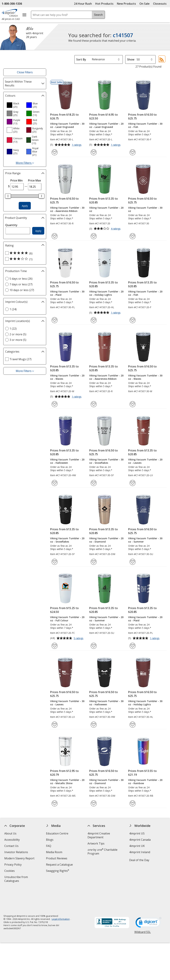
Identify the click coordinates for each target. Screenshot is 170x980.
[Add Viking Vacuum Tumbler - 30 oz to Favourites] (133, 236)
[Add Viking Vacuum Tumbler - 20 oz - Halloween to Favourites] (55, 483)
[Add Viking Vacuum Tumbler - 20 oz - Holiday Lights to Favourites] (94, 320)
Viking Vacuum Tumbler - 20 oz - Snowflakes (67, 540)
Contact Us (11, 846)
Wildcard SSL (142, 910)
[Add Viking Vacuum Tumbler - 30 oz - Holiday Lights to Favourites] (133, 725)
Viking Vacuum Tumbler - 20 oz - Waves (67, 377)
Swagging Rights (57, 871)
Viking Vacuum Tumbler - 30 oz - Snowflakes (106, 461)
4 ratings (116, 229)
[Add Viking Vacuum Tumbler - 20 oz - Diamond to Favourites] (94, 562)
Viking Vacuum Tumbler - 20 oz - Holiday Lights (106, 293)
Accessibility (12, 840)
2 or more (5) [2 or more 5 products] (18, 334)
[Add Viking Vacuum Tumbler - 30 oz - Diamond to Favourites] (94, 803)
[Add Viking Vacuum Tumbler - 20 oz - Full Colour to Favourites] (55, 646)
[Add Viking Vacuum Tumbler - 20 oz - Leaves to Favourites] (133, 483)
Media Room (54, 852)
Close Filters (25, 72)
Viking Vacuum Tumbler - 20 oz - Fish (145, 293)
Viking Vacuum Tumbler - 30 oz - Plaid (67, 293)
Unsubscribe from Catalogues (17, 879)
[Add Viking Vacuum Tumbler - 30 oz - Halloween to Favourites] (94, 725)
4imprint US (137, 833)
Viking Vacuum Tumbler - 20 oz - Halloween (67, 461)
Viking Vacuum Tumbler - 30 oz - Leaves (67, 703)
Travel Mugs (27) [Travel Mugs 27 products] (20, 359)
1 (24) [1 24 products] (13, 309)
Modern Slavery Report (20, 859)
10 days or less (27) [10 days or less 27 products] (22, 290)
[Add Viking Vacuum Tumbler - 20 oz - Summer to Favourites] (94, 646)
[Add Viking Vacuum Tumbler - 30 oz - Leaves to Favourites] (55, 725)
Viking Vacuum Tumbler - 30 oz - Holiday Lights (145, 703)
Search (98, 15)
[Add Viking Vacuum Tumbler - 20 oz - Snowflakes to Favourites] (55, 562)
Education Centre (57, 833)
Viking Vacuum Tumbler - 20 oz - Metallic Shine (67, 782)
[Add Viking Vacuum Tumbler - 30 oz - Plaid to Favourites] (55, 320)
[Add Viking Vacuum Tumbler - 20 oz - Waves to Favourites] (55, 404)
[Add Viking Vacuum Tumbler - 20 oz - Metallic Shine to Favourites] (55, 803)
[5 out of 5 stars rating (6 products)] (24, 253)
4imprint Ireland (140, 852)
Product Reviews (56, 858)
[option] (15, 105)
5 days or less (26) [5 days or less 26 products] (21, 279)
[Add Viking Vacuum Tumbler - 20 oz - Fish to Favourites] (133, 320)
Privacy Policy (13, 865)
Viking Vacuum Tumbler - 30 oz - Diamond (106, 782)
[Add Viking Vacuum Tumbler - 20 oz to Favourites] (94, 236)
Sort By (81, 59)
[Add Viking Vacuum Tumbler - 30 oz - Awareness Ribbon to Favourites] (55, 236)
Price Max (35, 180)
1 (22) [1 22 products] (13, 329)
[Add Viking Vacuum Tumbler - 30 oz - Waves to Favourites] (133, 404)
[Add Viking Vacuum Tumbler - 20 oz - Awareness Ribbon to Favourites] (94, 404)
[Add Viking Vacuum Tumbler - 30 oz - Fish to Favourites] (133, 152)
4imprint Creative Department (99, 835)
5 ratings (79, 638)
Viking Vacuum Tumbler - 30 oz (145, 209)
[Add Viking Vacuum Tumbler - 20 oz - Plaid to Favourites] (133, 646)
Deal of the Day (139, 860)
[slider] (8, 196)
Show (131, 59)
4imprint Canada (140, 840)
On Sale (144, 4)
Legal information (61, 895)
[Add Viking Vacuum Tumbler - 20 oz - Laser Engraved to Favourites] (94, 152)
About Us (10, 833)
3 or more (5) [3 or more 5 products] (18, 340)
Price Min (17, 180)
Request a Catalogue (59, 865)
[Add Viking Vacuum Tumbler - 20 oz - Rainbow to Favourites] (133, 803)
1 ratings (77, 145)
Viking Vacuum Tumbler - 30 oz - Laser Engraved (67, 125)
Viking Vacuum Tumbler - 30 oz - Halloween (106, 703)
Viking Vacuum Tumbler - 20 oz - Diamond (106, 540)
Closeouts (160, 4)
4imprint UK (137, 846)
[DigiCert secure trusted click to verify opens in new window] (148, 900)
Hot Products (104, 4)
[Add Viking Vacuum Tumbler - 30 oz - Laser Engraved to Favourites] (55, 152)
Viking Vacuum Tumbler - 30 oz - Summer (145, 540)
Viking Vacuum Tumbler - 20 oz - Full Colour (67, 619)
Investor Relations (17, 853)
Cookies (10, 871)
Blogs (50, 840)
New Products (126, 4)
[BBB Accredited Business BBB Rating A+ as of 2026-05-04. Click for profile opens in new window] (112, 899)
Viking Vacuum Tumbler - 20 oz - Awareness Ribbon (106, 377)
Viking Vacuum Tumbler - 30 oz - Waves (145, 377)
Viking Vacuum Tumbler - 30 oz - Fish (145, 125)
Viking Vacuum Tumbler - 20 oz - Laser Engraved (106, 125)
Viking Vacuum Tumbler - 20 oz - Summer (106, 619)
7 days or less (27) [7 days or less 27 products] (21, 284)
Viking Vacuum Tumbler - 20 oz (106, 209)
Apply (25, 206)
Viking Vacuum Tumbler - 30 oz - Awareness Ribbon (67, 209)
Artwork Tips (96, 843)
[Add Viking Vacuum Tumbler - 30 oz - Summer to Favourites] (133, 562)
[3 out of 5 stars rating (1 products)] (24, 259)
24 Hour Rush (83, 4)
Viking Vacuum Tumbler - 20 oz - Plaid (145, 619)
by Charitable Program (102, 852)
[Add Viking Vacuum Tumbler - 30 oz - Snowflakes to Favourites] (94, 483)
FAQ (48, 846)
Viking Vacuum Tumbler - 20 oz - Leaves (145, 461)
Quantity (11, 225)
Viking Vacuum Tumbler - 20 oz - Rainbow (145, 782)
